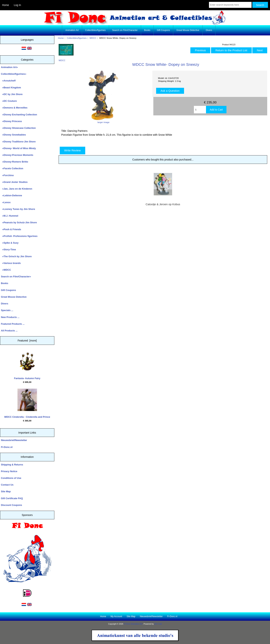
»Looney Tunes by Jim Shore (18, 209)
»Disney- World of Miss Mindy (18, 148)
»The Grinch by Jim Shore (16, 256)
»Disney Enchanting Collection (19, 115)
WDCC (93, 38)
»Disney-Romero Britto (15, 162)
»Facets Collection (12, 168)
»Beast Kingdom (11, 88)
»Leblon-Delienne (11, 195)
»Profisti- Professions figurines (19, 236)
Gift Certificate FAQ (12, 498)
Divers (209, 30)
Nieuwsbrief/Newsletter (14, 440)
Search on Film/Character (125, 30)
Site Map (6, 491)
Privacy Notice (9, 471)
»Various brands (11, 263)
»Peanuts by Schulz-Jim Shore (19, 222)
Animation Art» (9, 67)
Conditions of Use (11, 478)
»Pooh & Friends (11, 229)
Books (147, 30)
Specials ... (7, 310)
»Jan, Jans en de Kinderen (17, 189)
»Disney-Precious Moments (17, 155)
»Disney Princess (11, 121)
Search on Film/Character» (16, 277)
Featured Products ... (13, 324)
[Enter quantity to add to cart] (200, 110)
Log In (17, 5)
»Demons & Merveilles (14, 108)
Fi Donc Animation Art (133, 624)
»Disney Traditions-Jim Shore (18, 142)
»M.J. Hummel (10, 216)
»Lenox (6, 202)
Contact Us (7, 485)
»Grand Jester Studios (14, 182)
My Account (116, 616)
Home (5, 5)
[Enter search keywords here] (230, 5)
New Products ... (10, 317)
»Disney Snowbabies (13, 135)
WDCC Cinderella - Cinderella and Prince (27, 403)
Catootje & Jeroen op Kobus (163, 204)
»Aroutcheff (8, 81)
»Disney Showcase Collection (18, 128)
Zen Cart (158, 624)
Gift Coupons (163, 30)
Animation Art (72, 30)
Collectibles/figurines (77, 38)
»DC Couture (9, 101)
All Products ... (9, 331)
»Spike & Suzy (10, 243)
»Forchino (7, 175)
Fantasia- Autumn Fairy (27, 365)
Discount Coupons (11, 505)
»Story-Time (8, 249)
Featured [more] (27, 341)
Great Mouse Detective (188, 30)
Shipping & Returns (12, 465)
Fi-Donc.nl (7, 447)
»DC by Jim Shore (12, 94)
